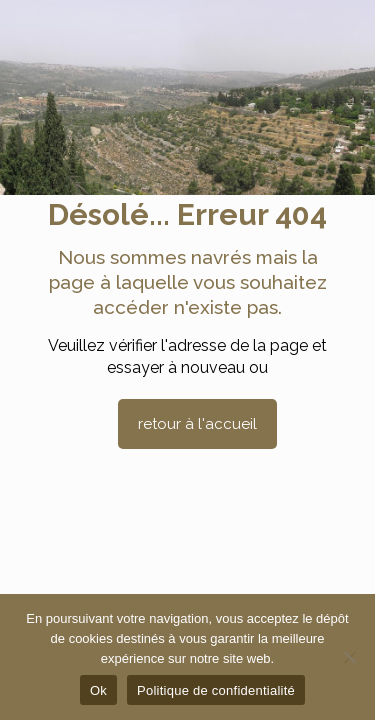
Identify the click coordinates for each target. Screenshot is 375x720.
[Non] (350, 657)
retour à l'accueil (197, 424)
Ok (98, 690)
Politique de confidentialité (216, 690)
